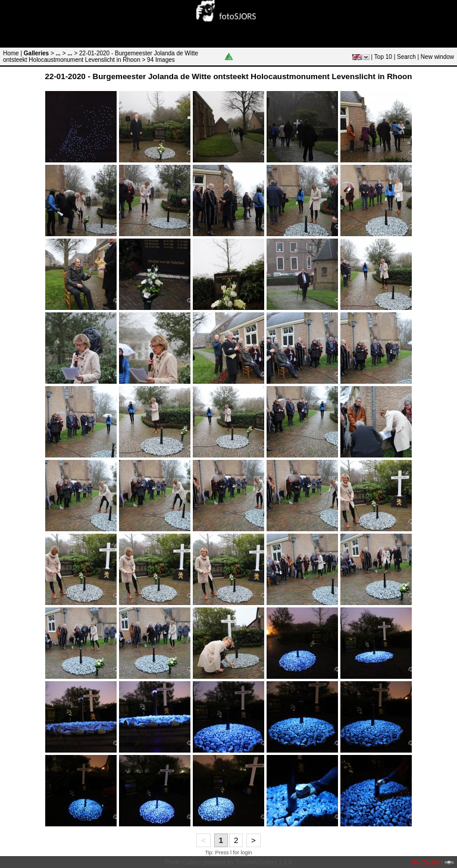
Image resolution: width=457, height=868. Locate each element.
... (58, 53)
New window (437, 57)
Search (406, 57)
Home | (12, 53)
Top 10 (383, 57)
